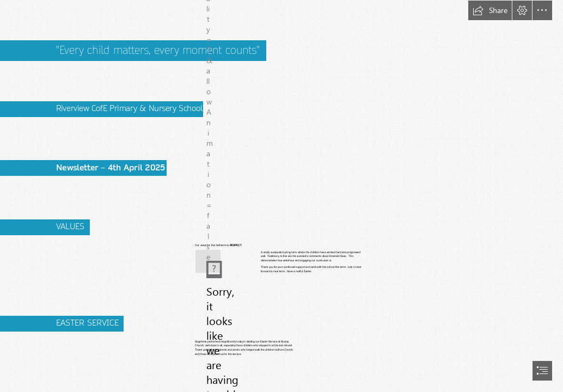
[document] (281, 196)
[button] (490, 10)
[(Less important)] (208, 261)
